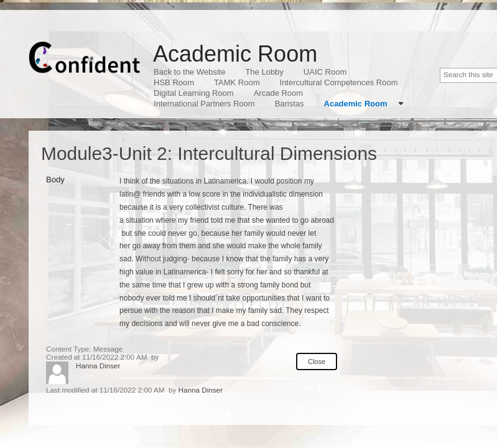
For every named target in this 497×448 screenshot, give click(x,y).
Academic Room (235, 54)
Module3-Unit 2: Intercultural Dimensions (209, 153)
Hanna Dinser (98, 366)
